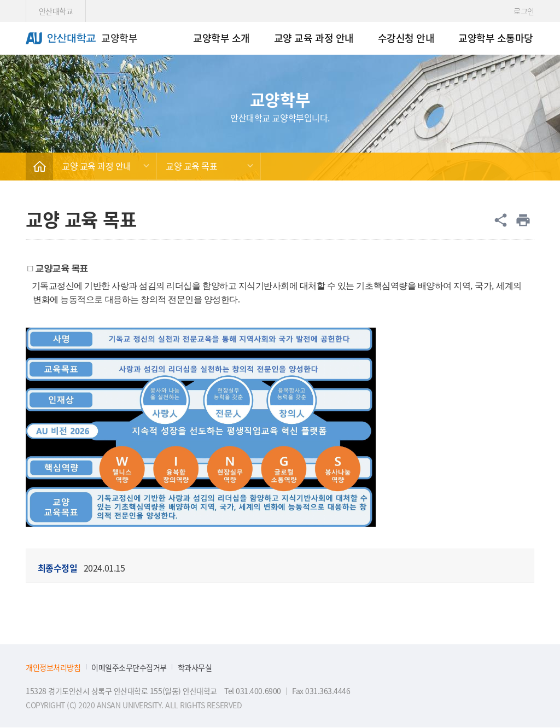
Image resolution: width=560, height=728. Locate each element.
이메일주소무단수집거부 (129, 668)
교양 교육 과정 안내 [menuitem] (314, 38)
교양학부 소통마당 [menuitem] (496, 38)
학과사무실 (195, 668)
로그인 (524, 11)
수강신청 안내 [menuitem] (406, 38)
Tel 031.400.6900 (252, 691)
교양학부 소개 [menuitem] (221, 38)
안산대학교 (56, 11)
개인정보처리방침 (53, 668)
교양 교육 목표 (191, 166)
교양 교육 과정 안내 (97, 166)
